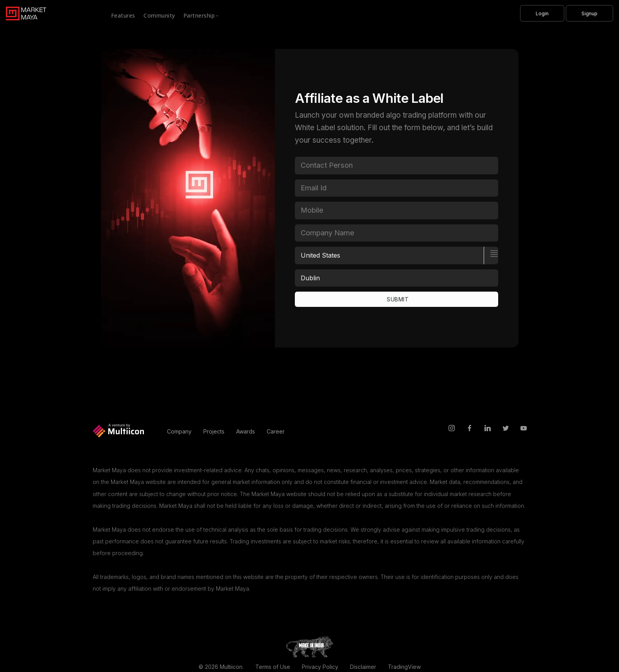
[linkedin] (488, 429)
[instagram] (452, 429)
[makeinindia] (310, 646)
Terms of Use (273, 667)
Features (123, 15)
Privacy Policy (320, 667)
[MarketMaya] (23, 12)
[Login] (542, 13)
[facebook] (470, 429)
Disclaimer (363, 667)
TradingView (404, 667)
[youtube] (524, 429)
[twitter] (506, 429)
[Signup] (589, 13)
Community (159, 15)
